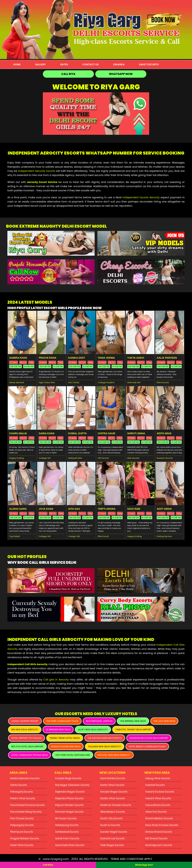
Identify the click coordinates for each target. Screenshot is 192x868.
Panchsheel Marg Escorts (26, 812)
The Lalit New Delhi (164, 721)
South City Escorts (111, 818)
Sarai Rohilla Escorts (113, 778)
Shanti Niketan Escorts (159, 818)
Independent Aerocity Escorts (36, 171)
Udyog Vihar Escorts (158, 778)
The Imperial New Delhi (133, 721)
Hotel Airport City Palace (27, 738)
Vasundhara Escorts (158, 805)
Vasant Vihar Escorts (158, 798)
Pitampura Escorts (22, 832)
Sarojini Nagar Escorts (114, 792)
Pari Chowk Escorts (22, 818)
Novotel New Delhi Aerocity (114, 755)
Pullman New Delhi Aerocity (105, 747)
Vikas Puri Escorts (156, 812)
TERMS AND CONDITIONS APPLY (131, 859)
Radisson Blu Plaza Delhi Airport (149, 738)
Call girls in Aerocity (56, 680)
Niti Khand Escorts (156, 838)
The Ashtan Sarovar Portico (105, 738)
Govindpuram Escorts (159, 845)
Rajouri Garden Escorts (69, 805)
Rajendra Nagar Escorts (70, 792)
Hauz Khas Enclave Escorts (162, 825)
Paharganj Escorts (21, 792)
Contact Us (91, 64)
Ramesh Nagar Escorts (69, 812)
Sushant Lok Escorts (112, 838)
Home (17, 64)
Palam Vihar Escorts (23, 798)
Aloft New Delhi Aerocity (93, 730)
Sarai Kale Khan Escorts (70, 845)
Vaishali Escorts (155, 785)
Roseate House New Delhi (66, 747)
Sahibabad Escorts (67, 832)
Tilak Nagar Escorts (112, 845)
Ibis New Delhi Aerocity (25, 730)
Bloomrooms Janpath (99, 721)
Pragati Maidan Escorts (25, 838)
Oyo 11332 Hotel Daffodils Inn (73, 755)
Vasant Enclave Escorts (160, 792)
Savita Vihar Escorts (112, 798)
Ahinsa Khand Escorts (159, 832)
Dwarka (119, 64)
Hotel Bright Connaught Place (147, 747)
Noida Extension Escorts (25, 778)
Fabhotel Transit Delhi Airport (133, 730)
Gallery (40, 64)
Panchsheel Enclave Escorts (27, 805)
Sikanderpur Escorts (113, 812)
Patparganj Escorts (22, 825)
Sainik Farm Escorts (67, 838)
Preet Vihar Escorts (22, 845)
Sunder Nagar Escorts (114, 832)
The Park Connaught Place (62, 721)
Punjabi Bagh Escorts (68, 778)
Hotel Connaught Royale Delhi (29, 755)
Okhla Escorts (19, 785)
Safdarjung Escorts (67, 825)
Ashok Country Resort (25, 721)
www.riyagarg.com (56, 859)
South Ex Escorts (110, 825)
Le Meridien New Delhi (58, 730)
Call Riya (68, 74)
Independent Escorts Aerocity (141, 197)
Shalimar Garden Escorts (116, 805)
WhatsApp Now (121, 74)
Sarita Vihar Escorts (112, 785)
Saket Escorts (149, 64)
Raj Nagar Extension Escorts (72, 785)
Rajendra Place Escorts (69, 798)
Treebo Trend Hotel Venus (65, 738)
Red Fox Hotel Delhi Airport (27, 747)
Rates (64, 64)
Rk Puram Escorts (66, 818)
